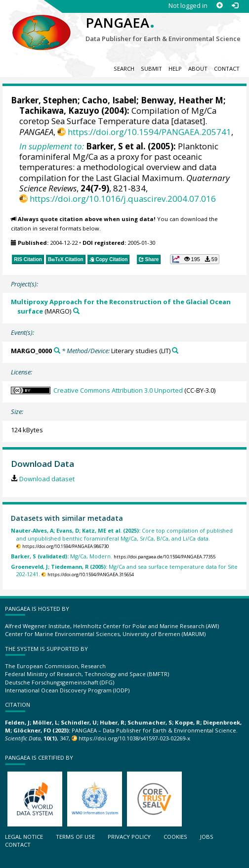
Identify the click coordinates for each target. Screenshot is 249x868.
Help (175, 69)
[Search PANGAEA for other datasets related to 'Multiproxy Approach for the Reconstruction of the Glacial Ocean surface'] (76, 311)
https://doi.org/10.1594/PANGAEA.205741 (149, 132)
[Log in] (235, 6)
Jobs (207, 837)
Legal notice (24, 837)
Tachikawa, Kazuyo (59, 111)
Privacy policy (129, 837)
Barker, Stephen (44, 100)
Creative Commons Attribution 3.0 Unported (118, 390)
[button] (195, 259)
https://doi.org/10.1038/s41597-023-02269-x (134, 738)
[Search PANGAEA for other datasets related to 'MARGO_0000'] (57, 350)
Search (124, 69)
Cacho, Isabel (109, 100)
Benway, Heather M (182, 100)
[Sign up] (220, 6)
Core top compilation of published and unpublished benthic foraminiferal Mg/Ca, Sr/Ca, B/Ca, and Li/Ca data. (122, 534)
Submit (151, 69)
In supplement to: (52, 146)
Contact (227, 69)
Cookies (175, 837)
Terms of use (75, 837)
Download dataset (47, 479)
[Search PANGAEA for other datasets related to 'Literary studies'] (175, 350)
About (198, 69)
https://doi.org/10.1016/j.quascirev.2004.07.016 (123, 199)
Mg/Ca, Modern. (62, 556)
